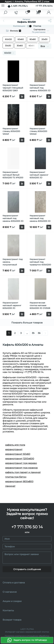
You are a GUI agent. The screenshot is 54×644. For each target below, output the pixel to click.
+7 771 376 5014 (44, 6)
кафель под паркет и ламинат (23, 472)
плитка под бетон (16, 477)
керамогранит (14, 449)
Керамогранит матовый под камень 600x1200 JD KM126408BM (13, 220)
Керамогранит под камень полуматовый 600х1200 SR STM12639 (13, 265)
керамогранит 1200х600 (20, 459)
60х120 (8, 39)
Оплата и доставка (27, 583)
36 (39, 333)
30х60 (20, 46)
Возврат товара (27, 620)
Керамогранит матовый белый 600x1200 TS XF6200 (13, 175)
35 (33, 333)
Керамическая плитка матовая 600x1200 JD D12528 (40, 305)
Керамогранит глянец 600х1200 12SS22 (38, 131)
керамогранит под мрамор (21, 468)
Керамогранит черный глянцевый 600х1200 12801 (13, 88)
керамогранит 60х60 (18, 454)
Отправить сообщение (27, 569)
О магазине (27, 592)
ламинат (10, 486)
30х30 (8, 46)
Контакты (27, 610)
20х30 (44, 39)
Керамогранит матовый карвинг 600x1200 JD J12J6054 (39, 176)
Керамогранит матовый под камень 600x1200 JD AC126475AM (40, 89)
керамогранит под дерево (21, 463)
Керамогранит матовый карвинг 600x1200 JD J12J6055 (12, 307)
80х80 (33, 39)
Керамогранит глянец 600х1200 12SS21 (11, 131)
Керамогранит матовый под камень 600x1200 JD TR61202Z (40, 220)
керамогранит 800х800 (19, 481)
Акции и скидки (27, 601)
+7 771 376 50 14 (27, 527)
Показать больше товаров (27, 323)
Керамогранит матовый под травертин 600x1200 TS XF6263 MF (40, 263)
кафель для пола (15, 445)
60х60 (21, 39)
